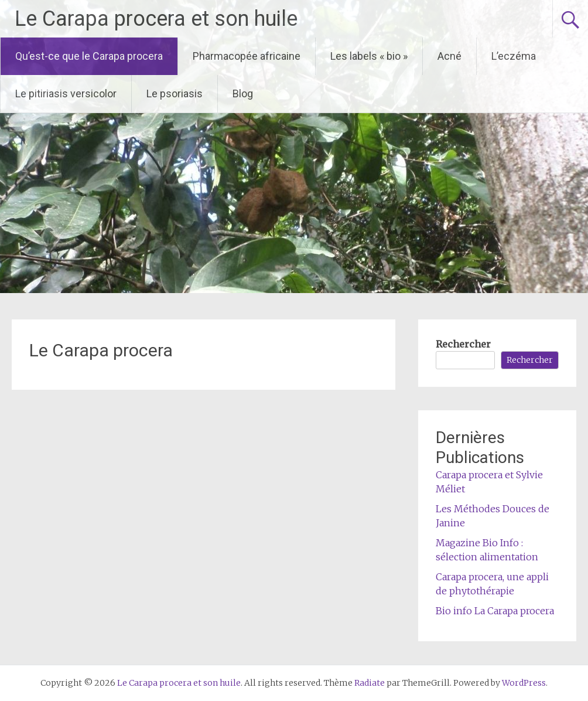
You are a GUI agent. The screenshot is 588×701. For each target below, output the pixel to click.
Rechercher (463, 344)
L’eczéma (514, 56)
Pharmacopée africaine (247, 56)
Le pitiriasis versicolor (66, 93)
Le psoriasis (175, 93)
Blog (243, 93)
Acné (449, 56)
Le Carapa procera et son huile (156, 19)
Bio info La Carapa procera (495, 611)
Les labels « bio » (369, 56)
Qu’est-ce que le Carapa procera (89, 56)
